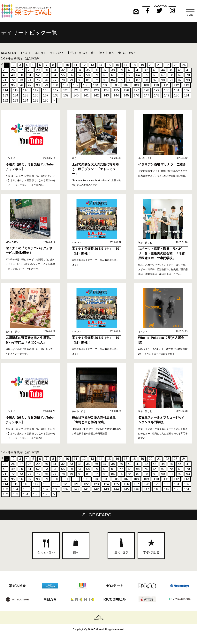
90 (163, 80)
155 (36, 100)
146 (136, 95)
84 (113, 80)
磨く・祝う (98, 53)
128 (146, 90)
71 (5, 80)
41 (138, 70)
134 (15, 95)
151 (187, 95)
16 (117, 65)
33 (71, 70)
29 (38, 70)
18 (134, 65)
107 (126, 85)
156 (46, 100)
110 (156, 85)
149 (167, 95)
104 (96, 85)
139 (66, 95)
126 (126, 90)
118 (46, 90)
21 (159, 65)
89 (155, 80)
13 (92, 65)
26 (13, 70)
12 (84, 65)
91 (171, 80)
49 (13, 75)
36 (96, 70)
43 (155, 70)
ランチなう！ (58, 53)
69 (180, 75)
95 (13, 85)
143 (106, 95)
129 (157, 90)
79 (71, 80)
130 (167, 90)
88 (146, 80)
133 (6, 95)
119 (56, 90)
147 (146, 95)
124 (106, 90)
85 (121, 80)
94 (5, 85)
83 (105, 80)
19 (142, 65)
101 (66, 85)
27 (21, 70)
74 (30, 80)
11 (76, 65)
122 (86, 90)
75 (38, 80)
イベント (26, 53)
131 (177, 90)
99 (46, 85)
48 (5, 75)
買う (111, 53)
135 (26, 95)
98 (38, 85)
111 (166, 85)
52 (38, 75)
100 (55, 85)
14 (101, 65)
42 (146, 70)
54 (55, 75)
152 (6, 100)
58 (88, 75)
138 (56, 95)
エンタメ (41, 53)
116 (26, 90)
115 (15, 90)
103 (86, 85)
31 (55, 70)
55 (63, 75)
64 (138, 75)
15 (109, 65)
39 (121, 70)
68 (171, 75)
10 (67, 65)
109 (146, 85)
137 (46, 95)
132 (187, 90)
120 (66, 90)
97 (30, 85)
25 (5, 70)
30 (46, 70)
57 (80, 75)
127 (136, 90)
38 (113, 70)
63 (130, 75)
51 (30, 75)
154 (26, 100)
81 (88, 80)
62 (121, 75)
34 (80, 70)
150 (177, 95)
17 (126, 65)
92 (180, 80)
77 (55, 80)
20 (151, 65)
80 (80, 80)
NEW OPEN (9, 53)
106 (116, 85)
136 (36, 95)
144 (116, 95)
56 (71, 75)
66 (155, 75)
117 (36, 90)
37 (105, 70)
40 (130, 70)
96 (21, 85)
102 (76, 85)
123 (96, 90)
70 (188, 75)
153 (15, 100)
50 (21, 75)
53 (46, 75)
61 (113, 75)
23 (176, 65)
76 (46, 80)
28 (30, 70)
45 (171, 70)
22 (167, 65)
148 (157, 95)
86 (130, 80)
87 (138, 80)
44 (163, 70)
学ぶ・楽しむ (79, 53)
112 (176, 85)
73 (21, 80)
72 (13, 80)
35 (88, 70)
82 (96, 80)
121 (76, 90)
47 (188, 70)
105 (106, 85)
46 (180, 70)
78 (63, 80)
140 (76, 95)
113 (186, 85)
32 (63, 70)
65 (146, 75)
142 (96, 95)
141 (86, 95)
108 (136, 85)
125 (116, 90)
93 (188, 80)
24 (184, 65)
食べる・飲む (126, 53)
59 (96, 75)
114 (6, 90)
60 (105, 75)
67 (163, 75)
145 (126, 95)
